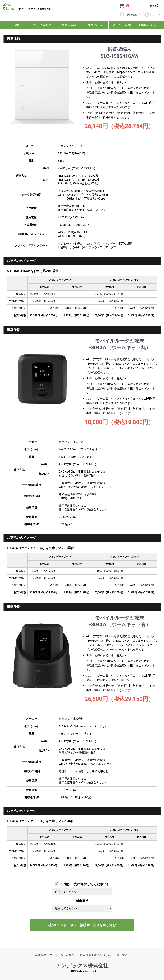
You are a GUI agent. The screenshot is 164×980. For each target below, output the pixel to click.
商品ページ (95, 25)
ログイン (152, 15)
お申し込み (69, 25)
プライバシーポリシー (63, 955)
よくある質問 (122, 25)
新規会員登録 (130, 15)
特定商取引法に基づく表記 (97, 955)
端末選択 (82, 901)
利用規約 (122, 955)
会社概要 (41, 955)
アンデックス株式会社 (82, 966)
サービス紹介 (42, 25)
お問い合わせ (148, 25)
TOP (16, 25)
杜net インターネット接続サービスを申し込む (82, 925)
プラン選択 (82, 884)
